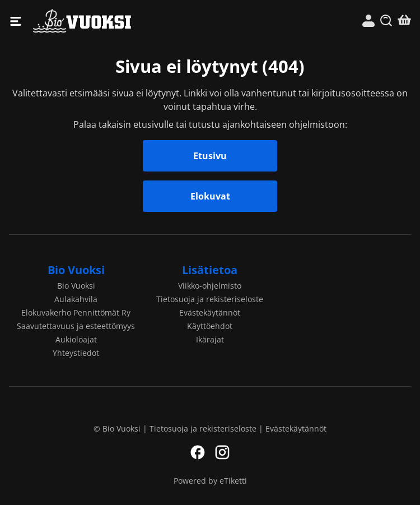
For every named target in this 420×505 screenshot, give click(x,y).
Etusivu (210, 156)
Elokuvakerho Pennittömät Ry (76, 312)
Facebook (198, 452)
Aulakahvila (76, 299)
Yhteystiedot (76, 353)
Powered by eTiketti (210, 481)
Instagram (222, 452)
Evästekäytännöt (210, 312)
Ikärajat (210, 339)
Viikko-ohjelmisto (210, 286)
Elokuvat (210, 196)
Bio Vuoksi (122, 21)
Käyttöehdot (210, 326)
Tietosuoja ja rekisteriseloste (210, 299)
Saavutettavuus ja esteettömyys (76, 326)
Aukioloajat (76, 339)
